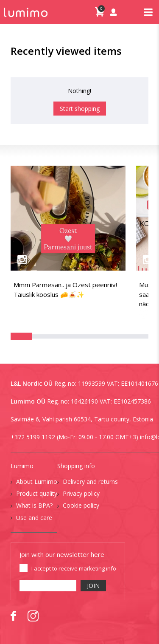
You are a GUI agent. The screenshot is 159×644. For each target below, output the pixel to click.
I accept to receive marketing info (74, 568)
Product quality (37, 493)
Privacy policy (81, 493)
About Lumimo (37, 482)
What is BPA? (34, 505)
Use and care (34, 518)
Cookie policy (81, 505)
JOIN (93, 586)
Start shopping (80, 109)
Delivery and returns (90, 482)
